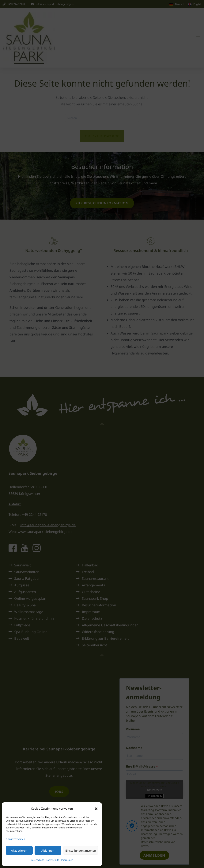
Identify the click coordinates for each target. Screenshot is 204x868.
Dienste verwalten (15, 839)
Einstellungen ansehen (81, 850)
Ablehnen (48, 850)
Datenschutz (37, 860)
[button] (96, 809)
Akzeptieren (19, 850)
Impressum (67, 860)
